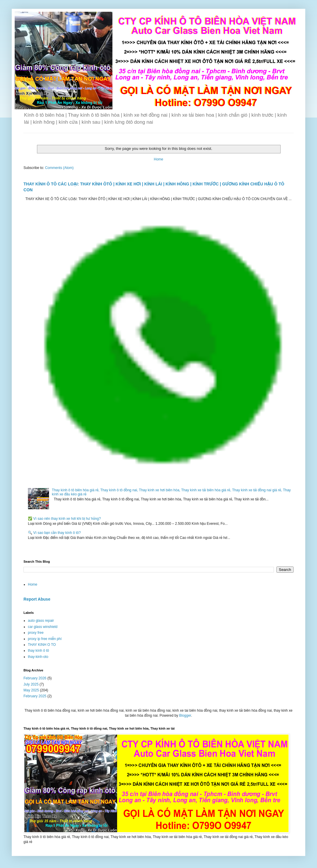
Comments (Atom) (59, 168)
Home (158, 159)
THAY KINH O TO (42, 645)
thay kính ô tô (38, 651)
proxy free (36, 633)
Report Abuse (37, 599)
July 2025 (31, 684)
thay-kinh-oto (38, 657)
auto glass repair (41, 621)
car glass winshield (43, 627)
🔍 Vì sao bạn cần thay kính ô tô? (54, 533)
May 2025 (31, 690)
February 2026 (35, 678)
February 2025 (35, 696)
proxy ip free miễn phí (45, 639)
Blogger (185, 715)
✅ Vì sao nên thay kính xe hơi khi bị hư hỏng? (64, 519)
